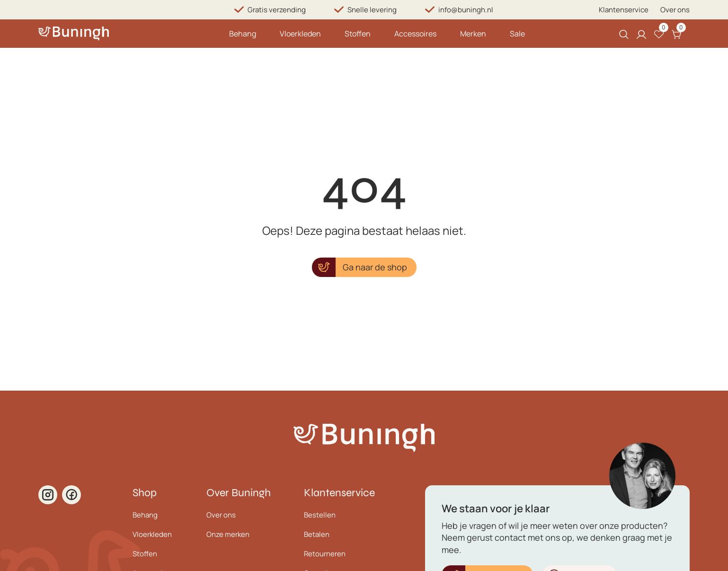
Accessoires (415, 34)
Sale (517, 34)
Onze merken (228, 534)
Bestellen (320, 515)
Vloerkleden (300, 34)
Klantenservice (624, 10)
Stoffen (358, 34)
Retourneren (325, 554)
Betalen (317, 534)
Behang (243, 34)
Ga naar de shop (375, 267)
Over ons (675, 10)
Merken (473, 34)
